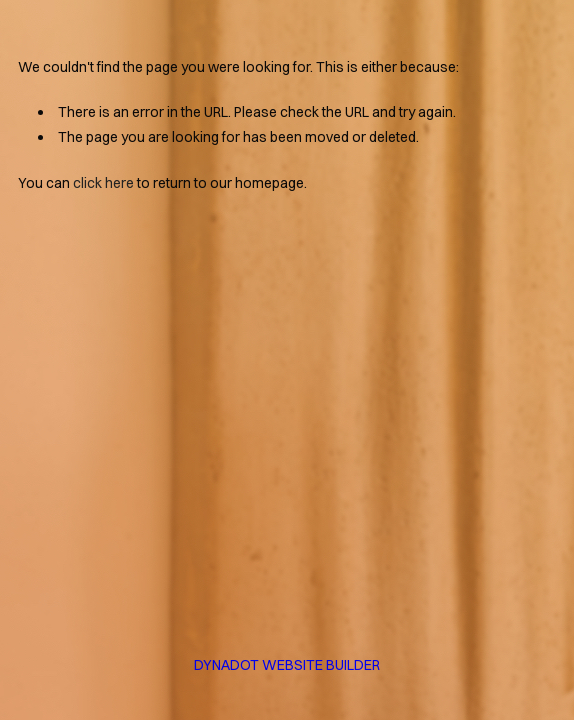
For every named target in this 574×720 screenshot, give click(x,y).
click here (103, 183)
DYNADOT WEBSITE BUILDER (287, 665)
